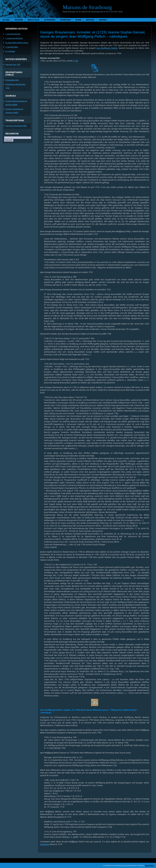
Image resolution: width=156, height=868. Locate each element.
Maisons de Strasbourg (87, 7)
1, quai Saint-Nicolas (13, 34)
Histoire (19, 20)
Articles (90, 20)
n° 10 (75, 61)
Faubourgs (65, 20)
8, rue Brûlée (10, 51)
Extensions (50, 20)
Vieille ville (33, 20)
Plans (78, 20)
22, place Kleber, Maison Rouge (17, 43)
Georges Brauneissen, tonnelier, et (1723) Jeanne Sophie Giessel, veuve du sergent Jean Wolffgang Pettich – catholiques (93, 34)
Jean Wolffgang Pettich (107, 48)
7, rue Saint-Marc (12, 47)
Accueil (6, 20)
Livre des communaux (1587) (16, 126)
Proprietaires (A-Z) (12, 80)
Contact (103, 20)
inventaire (44, 844)
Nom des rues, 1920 (13, 64)
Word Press (149, 865)
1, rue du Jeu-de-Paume (14, 38)
